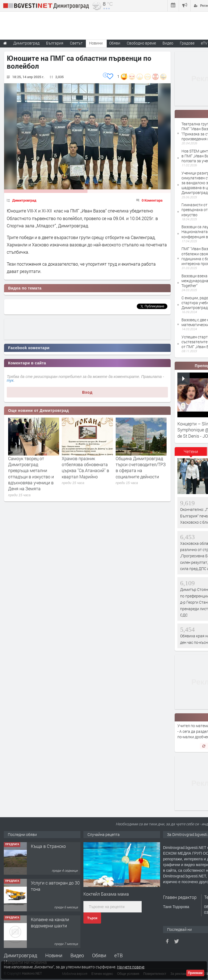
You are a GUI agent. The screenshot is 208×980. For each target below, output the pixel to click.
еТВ (118, 955)
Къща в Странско (48, 846)
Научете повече (131, 967)
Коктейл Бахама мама (106, 894)
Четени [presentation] (191, 451)
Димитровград (24, 200)
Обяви (99, 955)
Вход (87, 392)
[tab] (191, 453)
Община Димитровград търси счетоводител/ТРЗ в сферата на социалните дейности (141, 467)
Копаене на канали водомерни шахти (50, 922)
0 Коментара (152, 200)
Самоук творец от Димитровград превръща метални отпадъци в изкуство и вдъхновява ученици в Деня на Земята (31, 474)
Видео (77, 955)
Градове (187, 43)
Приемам (195, 973)
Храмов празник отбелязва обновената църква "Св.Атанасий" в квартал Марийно (85, 467)
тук (10, 380)
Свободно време (141, 43)
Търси (92, 918)
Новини (96, 43)
